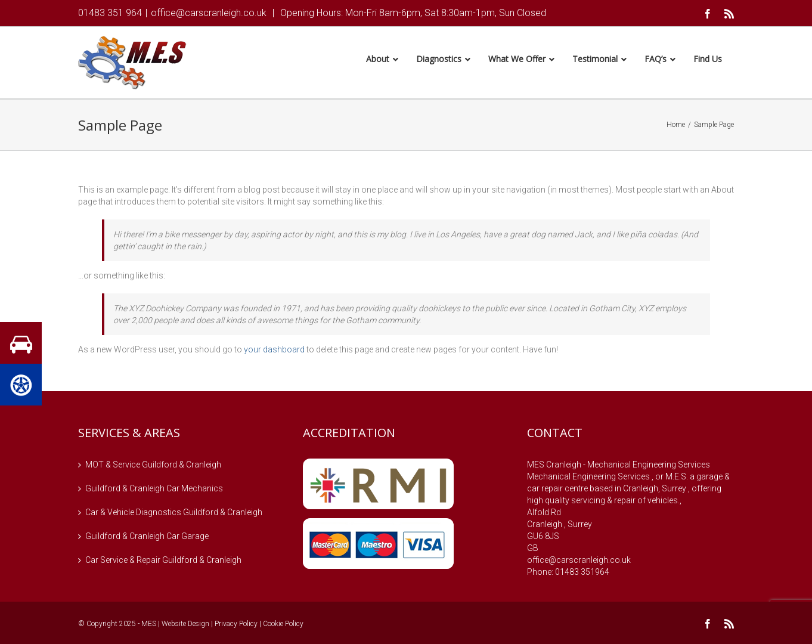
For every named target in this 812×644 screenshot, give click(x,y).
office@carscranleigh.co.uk (209, 13)
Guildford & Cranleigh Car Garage (147, 538)
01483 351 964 (110, 13)
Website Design (185, 626)
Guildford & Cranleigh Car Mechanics (154, 490)
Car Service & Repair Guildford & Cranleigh (163, 562)
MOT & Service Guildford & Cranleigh (153, 466)
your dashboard (274, 351)
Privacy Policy (236, 626)
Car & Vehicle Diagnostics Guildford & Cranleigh (174, 514)
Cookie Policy (283, 626)
